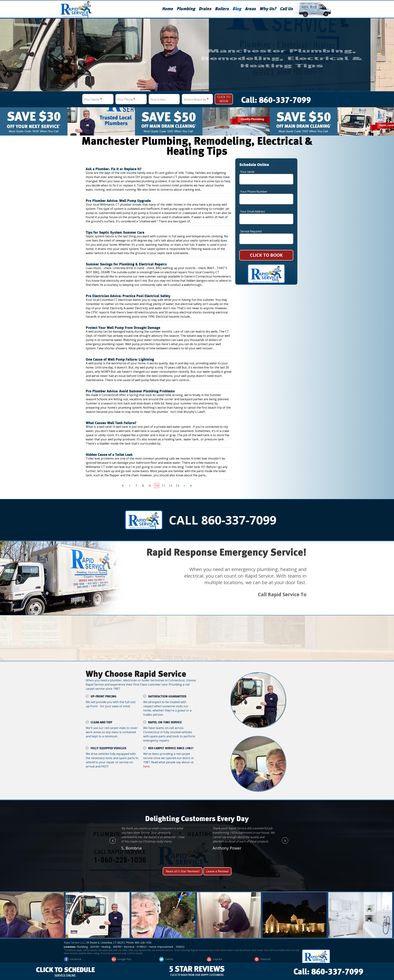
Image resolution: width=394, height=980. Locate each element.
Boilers (222, 9)
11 (164, 486)
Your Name (93, 99)
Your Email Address (253, 211)
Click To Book (224, 99)
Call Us (286, 9)
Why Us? (268, 9)
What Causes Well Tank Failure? (111, 423)
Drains (205, 9)
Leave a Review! (217, 871)
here (146, 766)
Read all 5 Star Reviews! (183, 871)
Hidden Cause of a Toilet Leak (109, 455)
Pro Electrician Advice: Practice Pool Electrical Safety (128, 296)
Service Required (196, 99)
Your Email (158, 99)
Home (167, 9)
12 (171, 486)
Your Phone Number (255, 192)
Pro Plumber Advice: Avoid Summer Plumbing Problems (130, 391)
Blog (237, 9)
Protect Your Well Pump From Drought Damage (123, 328)
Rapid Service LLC (74, 943)
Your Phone (126, 99)
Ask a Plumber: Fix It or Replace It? (114, 169)
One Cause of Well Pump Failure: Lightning (120, 360)
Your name (248, 172)
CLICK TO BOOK (266, 255)
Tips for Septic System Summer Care (115, 233)
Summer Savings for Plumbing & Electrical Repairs (126, 264)
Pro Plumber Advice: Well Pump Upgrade (118, 201)
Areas (250, 9)
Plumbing (186, 9)
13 (177, 486)
